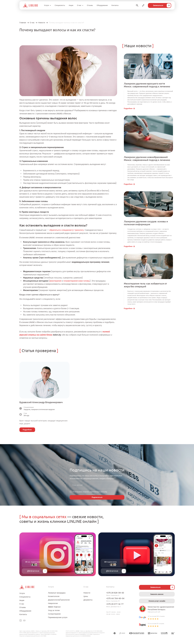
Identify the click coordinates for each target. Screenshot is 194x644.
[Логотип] (30, 5)
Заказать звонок (157, 594)
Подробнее (129, 108)
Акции (71, 5)
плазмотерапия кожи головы (77, 281)
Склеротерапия (54, 614)
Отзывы (90, 5)
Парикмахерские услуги (58, 617)
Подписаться (97, 497)
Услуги (47, 5)
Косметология (54, 596)
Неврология (53, 603)
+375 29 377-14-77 (115, 604)
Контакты (115, 5)
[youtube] (24, 620)
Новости (42, 23)
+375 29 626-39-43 (115, 593)
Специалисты (60, 5)
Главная (23, 23)
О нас (79, 5)
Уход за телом (54, 610)
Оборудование (102, 5)
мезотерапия (55, 281)
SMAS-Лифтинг (54, 607)
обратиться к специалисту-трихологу (67, 230)
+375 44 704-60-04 (115, 598)
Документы (88, 600)
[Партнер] (115, 634)
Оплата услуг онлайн (157, 601)
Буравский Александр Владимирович (41, 402)
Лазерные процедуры (57, 593)
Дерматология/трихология (59, 600)
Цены (86, 596)
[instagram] (21, 620)
